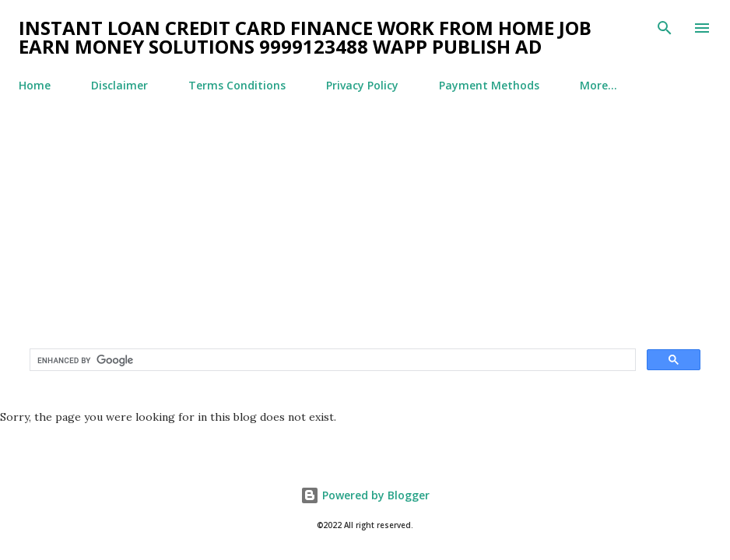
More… (598, 85)
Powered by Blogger (365, 495)
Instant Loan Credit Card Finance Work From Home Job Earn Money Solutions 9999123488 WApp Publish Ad (305, 37)
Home (35, 85)
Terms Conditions (237, 85)
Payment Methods (489, 85)
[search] (331, 360)
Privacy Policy (362, 85)
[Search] (665, 28)
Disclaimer (119, 85)
